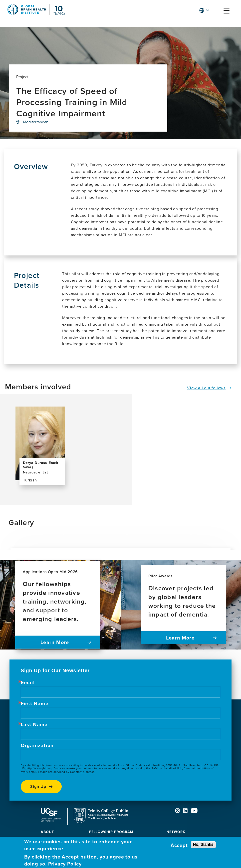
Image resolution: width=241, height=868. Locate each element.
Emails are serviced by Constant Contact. (66, 772)
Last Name (34, 724)
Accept (179, 845)
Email (28, 682)
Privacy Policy (65, 864)
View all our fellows (206, 388)
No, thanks (203, 844)
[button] (217, 12)
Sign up (38, 786)
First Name (35, 703)
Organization (37, 745)
